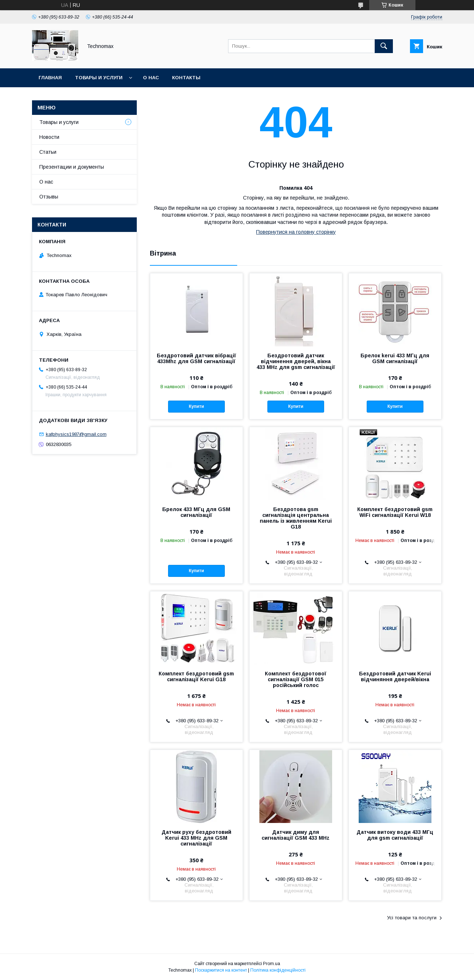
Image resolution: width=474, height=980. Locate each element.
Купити (196, 406)
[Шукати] (384, 46)
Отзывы (49, 197)
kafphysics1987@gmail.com (76, 434)
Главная (50, 78)
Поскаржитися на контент (221, 970)
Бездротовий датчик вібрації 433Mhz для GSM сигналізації (196, 358)
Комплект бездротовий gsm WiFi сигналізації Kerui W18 (395, 512)
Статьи (48, 152)
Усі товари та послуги (412, 918)
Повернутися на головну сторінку (296, 232)
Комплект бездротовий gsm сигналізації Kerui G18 (196, 676)
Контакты (186, 78)
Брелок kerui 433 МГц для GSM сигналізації (395, 358)
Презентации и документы (72, 167)
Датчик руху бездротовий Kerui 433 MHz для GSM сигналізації (196, 838)
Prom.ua (272, 964)
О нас (151, 78)
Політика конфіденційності (278, 970)
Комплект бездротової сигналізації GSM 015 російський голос (296, 679)
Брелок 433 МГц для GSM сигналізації (196, 512)
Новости (49, 137)
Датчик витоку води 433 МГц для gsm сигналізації (395, 835)
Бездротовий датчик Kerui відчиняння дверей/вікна (395, 676)
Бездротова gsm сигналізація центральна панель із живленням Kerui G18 (296, 518)
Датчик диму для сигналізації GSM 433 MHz (296, 835)
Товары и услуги (99, 78)
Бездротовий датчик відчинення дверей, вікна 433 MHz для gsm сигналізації (296, 361)
